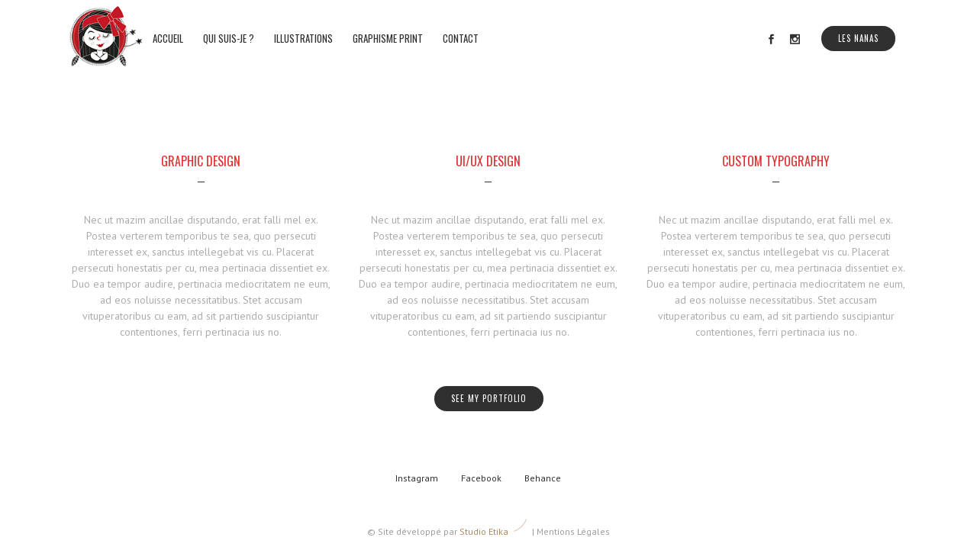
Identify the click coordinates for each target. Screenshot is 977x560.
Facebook (481, 478)
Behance (543, 478)
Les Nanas (858, 38)
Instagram (417, 478)
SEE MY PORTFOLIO (489, 398)
